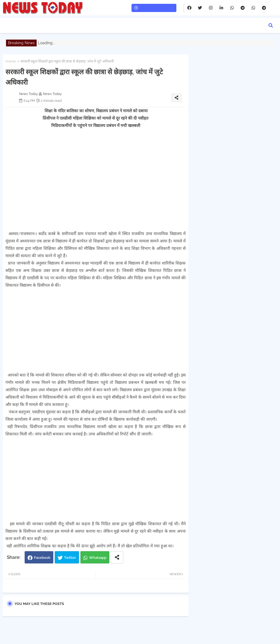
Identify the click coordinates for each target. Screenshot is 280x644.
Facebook (42, 558)
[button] (271, 25)
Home (11, 61)
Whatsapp (98, 558)
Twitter (70, 558)
